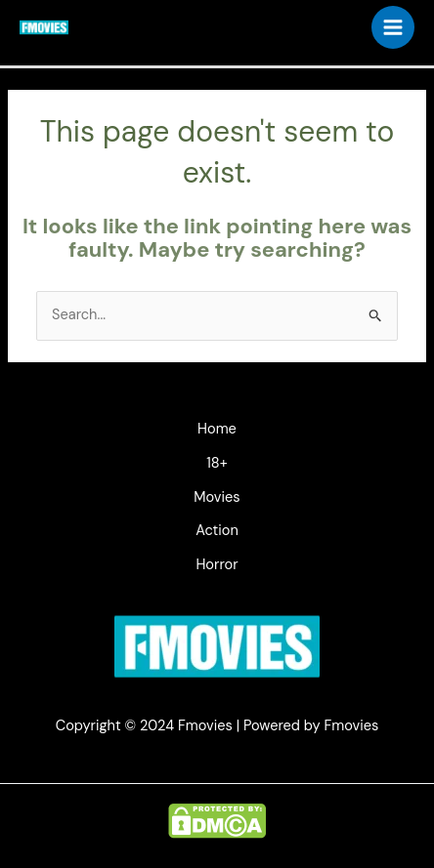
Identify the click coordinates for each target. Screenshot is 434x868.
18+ (217, 463)
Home (217, 429)
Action (217, 531)
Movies (217, 497)
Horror (217, 565)
